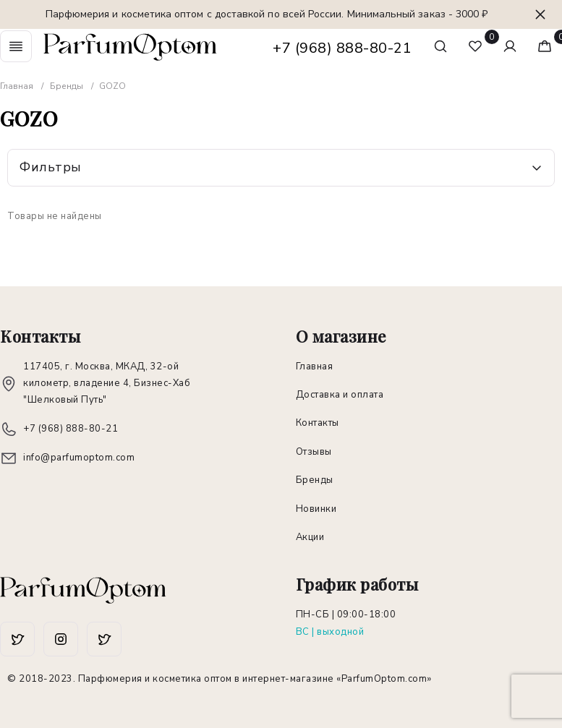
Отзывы (314, 452)
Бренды (315, 480)
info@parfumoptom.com (79, 458)
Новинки (316, 509)
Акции (310, 537)
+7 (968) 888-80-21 (342, 48)
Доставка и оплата (340, 395)
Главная (315, 367)
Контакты (318, 423)
